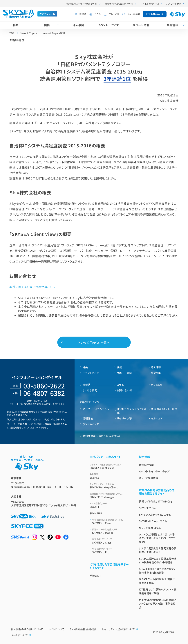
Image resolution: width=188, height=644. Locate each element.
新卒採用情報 (147, 465)
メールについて (21, 635)
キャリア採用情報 (149, 478)
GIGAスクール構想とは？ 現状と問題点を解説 (157, 581)
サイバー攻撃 (124, 418)
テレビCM (114, 14)
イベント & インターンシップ (154, 471)
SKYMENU (96, 513)
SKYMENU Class (111, 541)
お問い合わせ (157, 14)
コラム (98, 14)
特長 (16, 25)
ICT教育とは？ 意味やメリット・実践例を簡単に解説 (158, 591)
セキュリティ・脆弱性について (120, 629)
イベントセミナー (92, 373)
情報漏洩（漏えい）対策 (164, 409)
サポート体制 (141, 25)
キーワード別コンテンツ (96, 409)
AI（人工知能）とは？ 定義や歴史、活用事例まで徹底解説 (157, 571)
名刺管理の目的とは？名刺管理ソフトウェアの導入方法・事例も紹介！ (157, 604)
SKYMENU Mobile (111, 531)
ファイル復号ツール (150, 4)
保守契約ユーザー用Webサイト (82, 4)
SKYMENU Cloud (111, 521)
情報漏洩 (88, 418)
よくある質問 (90, 390)
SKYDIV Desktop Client (110, 486)
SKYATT (110, 505)
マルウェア (157, 418)
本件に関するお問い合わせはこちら (32, 287)
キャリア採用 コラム (150, 528)
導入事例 (78, 25)
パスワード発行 (174, 4)
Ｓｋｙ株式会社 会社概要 (83, 629)
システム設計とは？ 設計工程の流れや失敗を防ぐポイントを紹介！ (158, 560)
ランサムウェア (91, 424)
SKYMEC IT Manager (110, 495)
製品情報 (156, 373)
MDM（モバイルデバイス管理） (132, 411)
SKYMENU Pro (111, 551)
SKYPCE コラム (148, 508)
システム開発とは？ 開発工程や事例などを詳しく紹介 (158, 550)
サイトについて (56, 629)
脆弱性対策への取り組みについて (102, 436)
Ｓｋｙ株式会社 (168, 632)
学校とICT (95, 576)
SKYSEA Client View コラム (155, 515)
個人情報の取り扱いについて (27, 629)
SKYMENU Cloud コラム (153, 521)
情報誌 (83, 14)
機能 (47, 25)
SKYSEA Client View (110, 466)
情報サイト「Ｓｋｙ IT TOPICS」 (156, 501)
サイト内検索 (134, 14)
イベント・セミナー (110, 25)
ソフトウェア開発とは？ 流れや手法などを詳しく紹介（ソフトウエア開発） (157, 538)
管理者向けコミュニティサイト (119, 4)
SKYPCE (110, 476)
